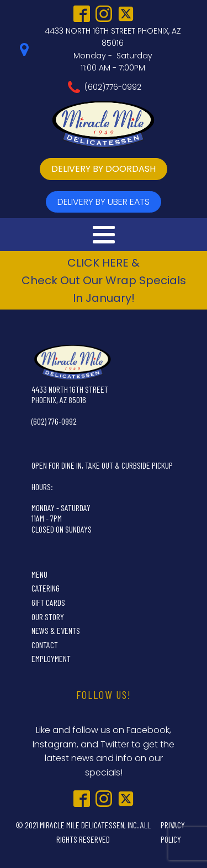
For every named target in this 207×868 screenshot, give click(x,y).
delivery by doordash (104, 169)
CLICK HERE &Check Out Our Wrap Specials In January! (104, 280)
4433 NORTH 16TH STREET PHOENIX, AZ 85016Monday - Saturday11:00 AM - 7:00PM (113, 49)
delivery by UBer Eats (104, 202)
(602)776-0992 (113, 87)
